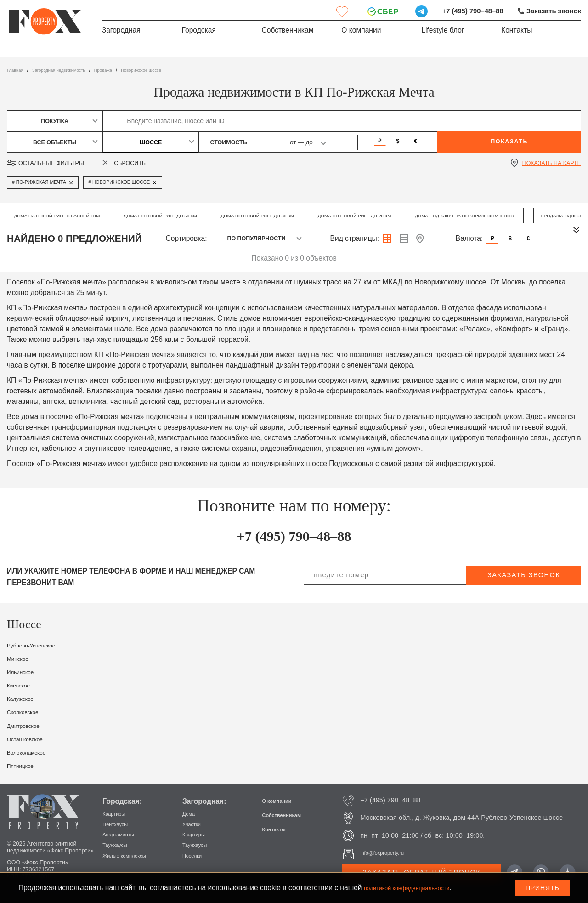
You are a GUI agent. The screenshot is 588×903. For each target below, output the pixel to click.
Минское (21, 658)
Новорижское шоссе (177, 70)
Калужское (25, 698)
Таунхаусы (119, 845)
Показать (509, 142)
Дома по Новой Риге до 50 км (194, 216)
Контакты (517, 32)
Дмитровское (29, 725)
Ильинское (25, 672)
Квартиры (117, 813)
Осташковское (31, 739)
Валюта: (469, 238)
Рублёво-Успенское (39, 645)
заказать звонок (524, 575)
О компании (361, 32)
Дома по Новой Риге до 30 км (311, 216)
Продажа (130, 70)
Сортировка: (187, 238)
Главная (18, 70)
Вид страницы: (355, 238)
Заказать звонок (552, 11)
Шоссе (151, 142)
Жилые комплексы (131, 855)
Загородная (121, 32)
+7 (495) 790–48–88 (468, 11)
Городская (199, 32)
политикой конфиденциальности (418, 888)
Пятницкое (25, 765)
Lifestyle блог (443, 32)
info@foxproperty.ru (389, 853)
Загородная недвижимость (73, 70)
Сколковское (28, 712)
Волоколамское (33, 752)
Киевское (22, 685)
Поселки (195, 855)
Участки (195, 824)
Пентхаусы (119, 824)
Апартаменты (123, 834)
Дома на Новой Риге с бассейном (69, 216)
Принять (543, 888)
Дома (191, 813)
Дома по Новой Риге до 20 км (429, 216)
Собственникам (287, 32)
